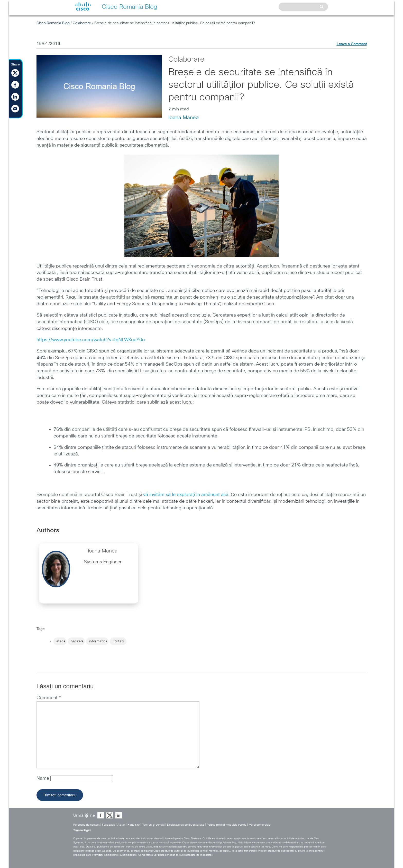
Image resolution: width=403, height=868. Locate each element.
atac (60, 641)
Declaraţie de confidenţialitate (186, 825)
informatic (97, 641)
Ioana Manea (184, 118)
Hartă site (134, 825)
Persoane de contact (86, 825)
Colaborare (82, 23)
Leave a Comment (352, 44)
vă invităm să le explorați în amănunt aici (186, 495)
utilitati (118, 641)
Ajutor (121, 825)
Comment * (49, 698)
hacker (76, 641)
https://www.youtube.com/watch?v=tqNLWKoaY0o (91, 340)
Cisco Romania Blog (53, 23)
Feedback (108, 825)
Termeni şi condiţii (153, 825)
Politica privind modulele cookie (226, 825)
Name (43, 778)
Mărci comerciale (260, 825)
